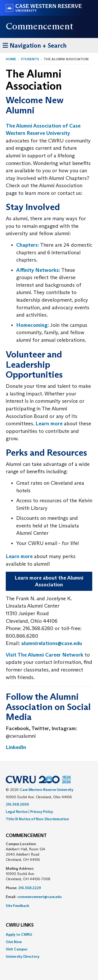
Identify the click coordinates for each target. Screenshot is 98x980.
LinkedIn (16, 747)
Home (11, 59)
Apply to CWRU (19, 934)
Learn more (49, 423)
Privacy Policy (42, 812)
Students (30, 59)
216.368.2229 (30, 888)
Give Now (14, 942)
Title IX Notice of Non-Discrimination (37, 819)
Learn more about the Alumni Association (49, 581)
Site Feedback (18, 906)
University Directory (23, 956)
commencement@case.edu (39, 897)
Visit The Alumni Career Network (45, 655)
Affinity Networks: (38, 270)
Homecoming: (33, 325)
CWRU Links (20, 925)
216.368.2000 (17, 804)
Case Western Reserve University (47, 790)
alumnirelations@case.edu (52, 643)
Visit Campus (17, 949)
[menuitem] (49, 934)
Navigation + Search (34, 45)
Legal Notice (17, 812)
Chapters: (28, 245)
